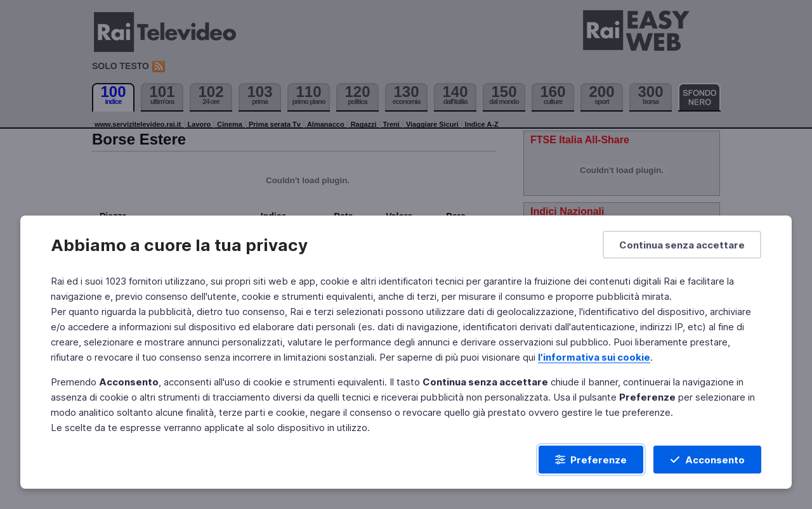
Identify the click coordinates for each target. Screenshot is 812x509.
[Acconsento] (707, 460)
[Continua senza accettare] (682, 245)
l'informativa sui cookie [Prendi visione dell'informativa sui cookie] (594, 357)
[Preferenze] (591, 460)
